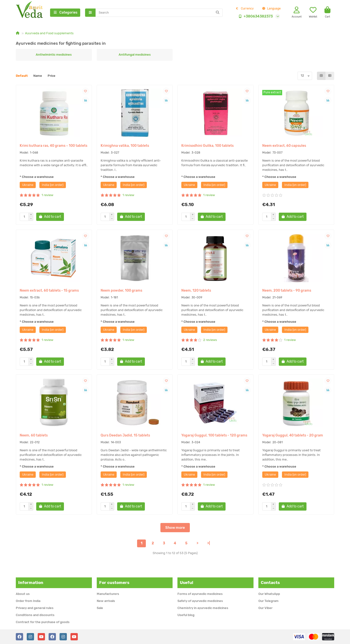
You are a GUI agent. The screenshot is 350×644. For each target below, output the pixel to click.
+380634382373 (255, 16)
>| (209, 543)
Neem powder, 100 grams (121, 291)
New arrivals (106, 601)
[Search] (159, 13)
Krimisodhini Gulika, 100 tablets (207, 146)
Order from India (28, 601)
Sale (100, 608)
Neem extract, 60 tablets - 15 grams (49, 291)
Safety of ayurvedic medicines (200, 601)
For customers (114, 583)
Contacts (270, 583)
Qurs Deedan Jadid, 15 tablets (125, 435)
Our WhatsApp (269, 594)
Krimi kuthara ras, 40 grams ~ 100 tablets (53, 146)
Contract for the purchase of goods (43, 622)
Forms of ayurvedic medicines (200, 594)
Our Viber (265, 608)
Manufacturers (108, 594)
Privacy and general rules (35, 608)
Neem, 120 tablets (196, 291)
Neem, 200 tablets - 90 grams (287, 291)
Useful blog (186, 615)
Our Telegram (268, 601)
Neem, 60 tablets (34, 435)
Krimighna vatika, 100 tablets (125, 146)
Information (31, 583)
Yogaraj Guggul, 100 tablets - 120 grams (214, 435)
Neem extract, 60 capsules (284, 146)
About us (23, 594)
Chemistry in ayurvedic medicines (203, 608)
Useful (187, 583)
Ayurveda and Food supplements (49, 33)
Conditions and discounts (35, 615)
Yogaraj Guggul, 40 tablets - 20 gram (293, 435)
